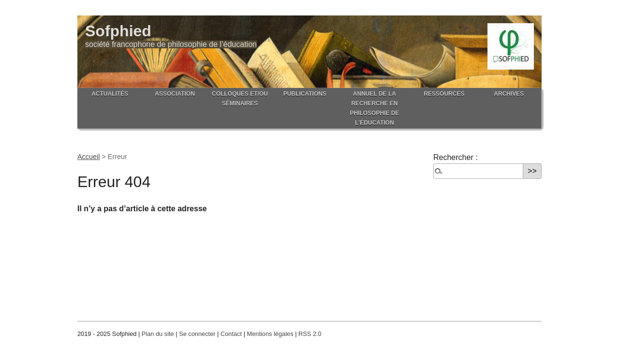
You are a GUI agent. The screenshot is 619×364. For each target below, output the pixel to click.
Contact (231, 334)
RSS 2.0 (310, 334)
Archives (509, 94)
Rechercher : (456, 157)
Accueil (88, 157)
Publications (305, 94)
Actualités (110, 94)
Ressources (444, 94)
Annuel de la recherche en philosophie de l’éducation (374, 108)
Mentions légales (270, 334)
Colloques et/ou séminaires (240, 99)
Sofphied (118, 31)
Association (175, 94)
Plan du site (158, 334)
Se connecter (197, 334)
